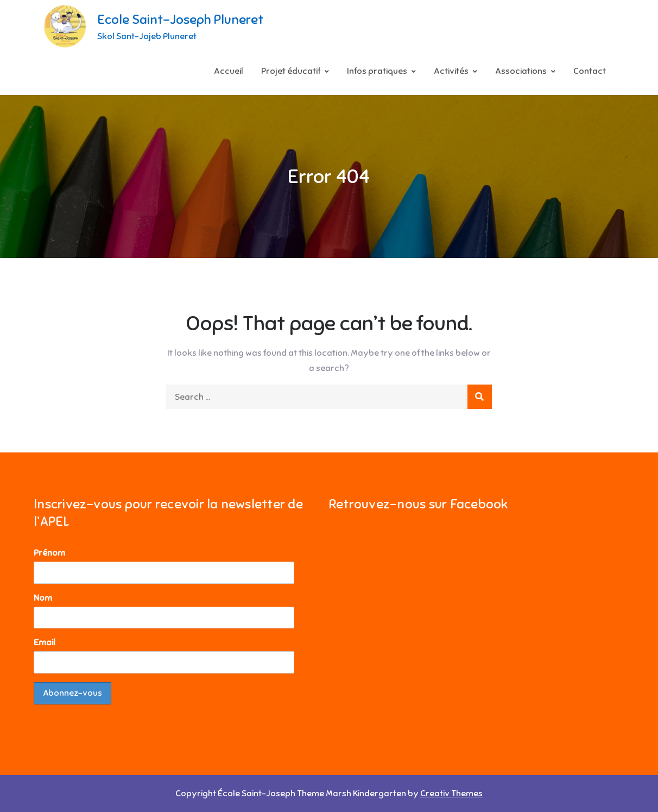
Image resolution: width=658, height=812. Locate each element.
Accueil (229, 71)
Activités (451, 71)
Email (45, 643)
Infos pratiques (377, 71)
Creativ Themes (451, 794)
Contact (590, 71)
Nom (43, 598)
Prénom (49, 553)
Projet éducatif (291, 71)
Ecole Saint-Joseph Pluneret (180, 20)
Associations (521, 71)
